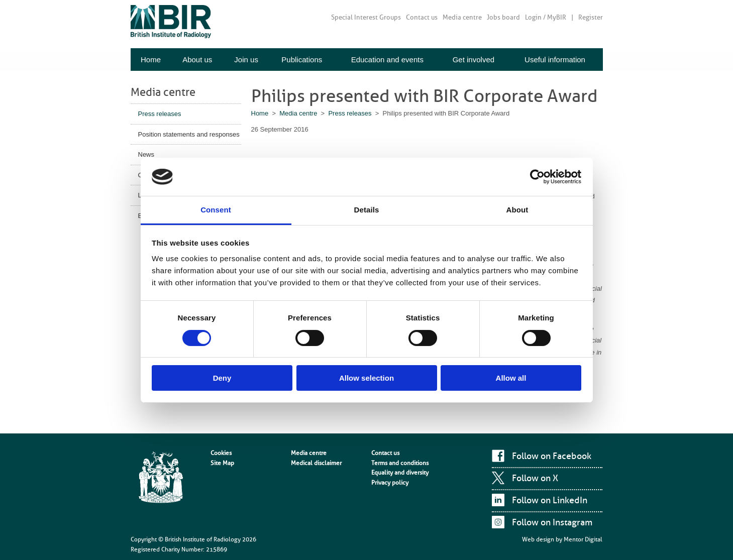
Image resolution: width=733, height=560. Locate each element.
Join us (246, 60)
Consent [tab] (216, 210)
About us (197, 60)
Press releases (160, 114)
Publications (302, 60)
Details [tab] (367, 210)
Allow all (511, 378)
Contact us (422, 17)
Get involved (474, 60)
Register (591, 17)
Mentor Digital (583, 539)
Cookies (221, 453)
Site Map (222, 463)
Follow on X (535, 478)
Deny (222, 378)
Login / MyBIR (546, 17)
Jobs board (503, 17)
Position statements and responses (189, 134)
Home (151, 60)
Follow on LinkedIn (550, 500)
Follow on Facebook (552, 456)
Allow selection (366, 378)
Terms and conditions (400, 463)
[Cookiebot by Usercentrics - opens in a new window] (537, 177)
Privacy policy (390, 483)
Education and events (387, 60)
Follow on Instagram (552, 522)
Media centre (462, 17)
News (146, 154)
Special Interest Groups (366, 17)
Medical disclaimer (316, 463)
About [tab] (517, 210)
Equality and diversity (400, 473)
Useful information (555, 60)
